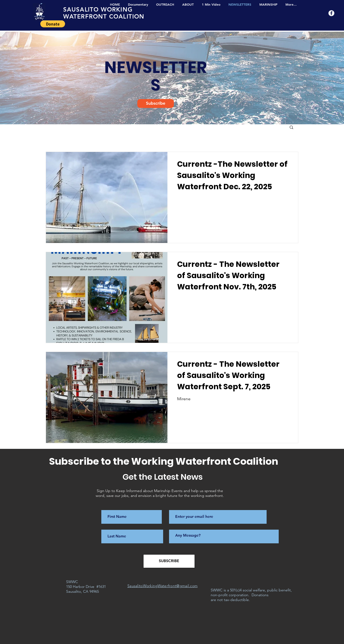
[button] (53, 24)
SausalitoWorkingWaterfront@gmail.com (162, 586)
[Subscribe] (156, 103)
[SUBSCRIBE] (169, 561)
